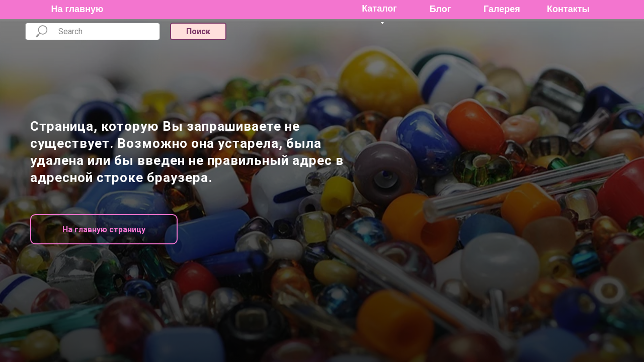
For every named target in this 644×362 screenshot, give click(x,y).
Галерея (502, 9)
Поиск (198, 31)
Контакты (568, 9)
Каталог (379, 9)
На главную (77, 9)
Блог (440, 9)
